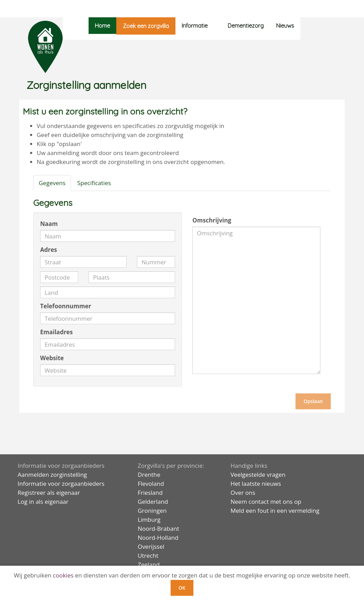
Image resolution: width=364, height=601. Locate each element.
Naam (49, 224)
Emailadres (56, 332)
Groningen (152, 511)
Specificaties (94, 183)
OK (182, 588)
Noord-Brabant (158, 529)
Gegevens (52, 183)
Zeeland (149, 564)
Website (52, 358)
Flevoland (151, 484)
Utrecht (148, 556)
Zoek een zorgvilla (146, 26)
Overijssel (151, 547)
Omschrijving (212, 220)
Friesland (150, 493)
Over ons (243, 493)
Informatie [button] (198, 26)
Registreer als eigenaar (49, 493)
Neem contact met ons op (266, 502)
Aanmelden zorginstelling (52, 475)
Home (102, 26)
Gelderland (153, 502)
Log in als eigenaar (43, 502)
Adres (49, 250)
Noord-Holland (158, 538)
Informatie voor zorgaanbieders (61, 484)
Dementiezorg (246, 26)
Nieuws (285, 26)
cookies (63, 575)
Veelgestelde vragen (258, 475)
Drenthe (149, 475)
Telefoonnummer (66, 306)
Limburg (149, 520)
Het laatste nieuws (256, 484)
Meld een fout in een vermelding (275, 511)
